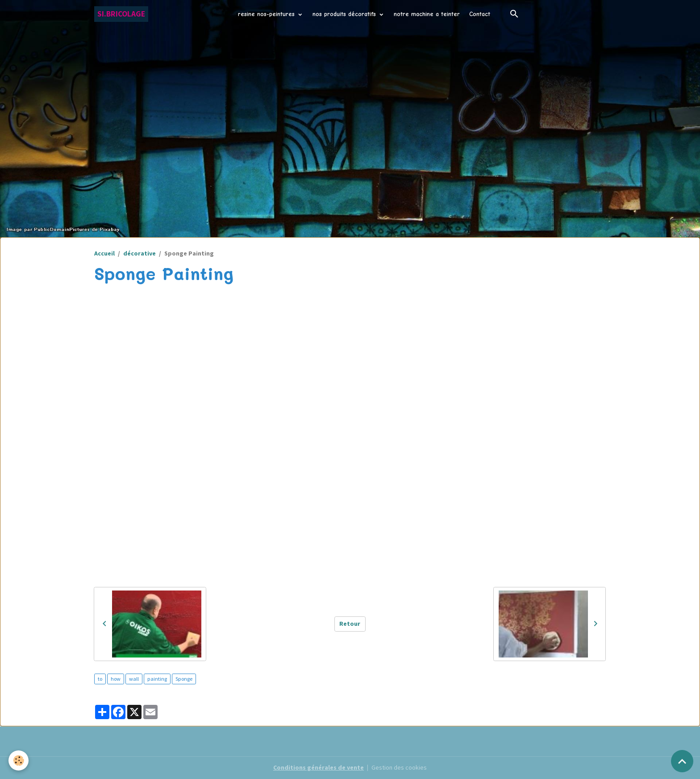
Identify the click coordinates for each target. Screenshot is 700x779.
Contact (480, 14)
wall (134, 679)
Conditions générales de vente (319, 767)
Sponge (184, 679)
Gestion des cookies (399, 767)
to (100, 679)
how (116, 679)
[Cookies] (19, 760)
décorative (140, 253)
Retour (350, 624)
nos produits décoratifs (345, 14)
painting (157, 679)
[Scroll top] (682, 761)
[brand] (121, 14)
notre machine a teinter (427, 14)
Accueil (104, 253)
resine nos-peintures (267, 14)
